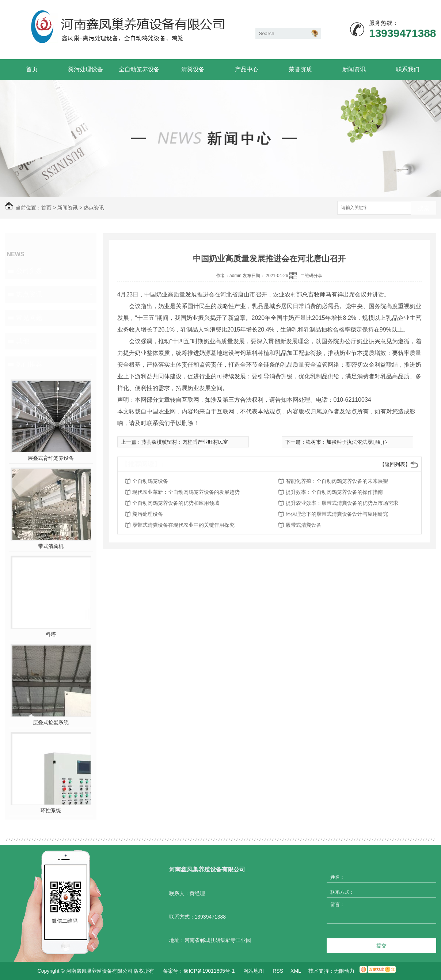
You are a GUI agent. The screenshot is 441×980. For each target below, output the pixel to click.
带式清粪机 (51, 546)
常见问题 (29, 318)
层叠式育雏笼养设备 (51, 458)
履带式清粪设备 (304, 525)
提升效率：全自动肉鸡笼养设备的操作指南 (334, 492)
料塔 (51, 634)
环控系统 (51, 810)
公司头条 (29, 271)
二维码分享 (311, 276)
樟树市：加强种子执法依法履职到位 (347, 442)
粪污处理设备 (85, 69)
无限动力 (344, 971)
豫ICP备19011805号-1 (209, 971)
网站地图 (254, 971)
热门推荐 (29, 364)
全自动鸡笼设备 (150, 481)
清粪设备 (193, 69)
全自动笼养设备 (139, 69)
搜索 (423, 208)
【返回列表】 (395, 464)
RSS (278, 971)
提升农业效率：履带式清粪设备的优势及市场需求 (342, 503)
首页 (32, 69)
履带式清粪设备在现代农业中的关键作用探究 (183, 525)
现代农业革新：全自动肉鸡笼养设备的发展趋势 (186, 492)
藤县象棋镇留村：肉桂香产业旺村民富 (185, 442)
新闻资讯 (354, 69)
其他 (23, 341)
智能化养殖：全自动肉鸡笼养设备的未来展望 (337, 481)
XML (296, 971)
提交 (381, 946)
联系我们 (408, 69)
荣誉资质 (300, 69)
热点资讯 (94, 208)
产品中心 (247, 69)
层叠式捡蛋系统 (51, 722)
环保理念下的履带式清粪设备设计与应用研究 (337, 514)
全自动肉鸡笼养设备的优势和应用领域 (176, 503)
